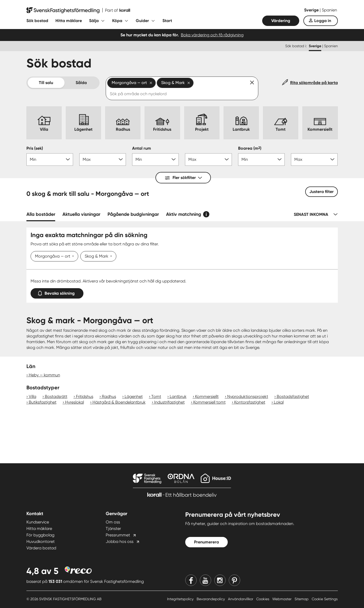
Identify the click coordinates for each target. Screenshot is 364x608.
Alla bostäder (41, 214)
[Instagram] (220, 580)
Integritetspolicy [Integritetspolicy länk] (181, 599)
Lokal (279, 402)
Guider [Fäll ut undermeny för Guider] (142, 21)
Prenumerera (206, 542)
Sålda (81, 83)
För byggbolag (40, 535)
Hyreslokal (74, 402)
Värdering (281, 21)
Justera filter (322, 192)
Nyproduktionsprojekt (248, 396)
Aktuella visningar (81, 214)
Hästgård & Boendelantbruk (119, 402)
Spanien (329, 10)
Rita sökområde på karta (314, 83)
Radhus (109, 396)
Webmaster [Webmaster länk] (282, 599)
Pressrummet (118, 535)
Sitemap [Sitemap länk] (302, 599)
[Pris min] (50, 160)
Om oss (113, 522)
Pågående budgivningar (133, 214)
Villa (33, 396)
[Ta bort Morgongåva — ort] (72, 257)
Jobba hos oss (120, 541)
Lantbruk (178, 396)
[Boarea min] (261, 160)
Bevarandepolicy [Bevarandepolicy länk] (211, 599)
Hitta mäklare (69, 21)
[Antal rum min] (155, 160)
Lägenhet (134, 396)
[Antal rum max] (208, 160)
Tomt (156, 396)
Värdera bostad (41, 548)
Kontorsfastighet (250, 402)
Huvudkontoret (41, 541)
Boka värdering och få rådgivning (212, 35)
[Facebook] (191, 580)
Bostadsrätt (56, 396)
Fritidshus (85, 396)
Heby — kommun (44, 375)
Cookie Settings (325, 599)
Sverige (312, 10)
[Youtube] (205, 580)
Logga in (323, 21)
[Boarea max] (314, 160)
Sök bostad (37, 21)
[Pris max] (103, 160)
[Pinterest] (234, 580)
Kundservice (38, 522)
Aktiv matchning (184, 214)
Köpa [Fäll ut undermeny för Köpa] (117, 21)
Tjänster (113, 528)
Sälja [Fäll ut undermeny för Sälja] (94, 21)
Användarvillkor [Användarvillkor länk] (241, 599)
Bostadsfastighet (293, 396)
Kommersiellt (207, 396)
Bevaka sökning (57, 292)
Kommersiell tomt (209, 402)
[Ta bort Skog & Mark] (110, 257)
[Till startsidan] (78, 10)
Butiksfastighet (43, 402)
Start (167, 21)
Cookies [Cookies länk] (263, 599)
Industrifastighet (169, 402)
